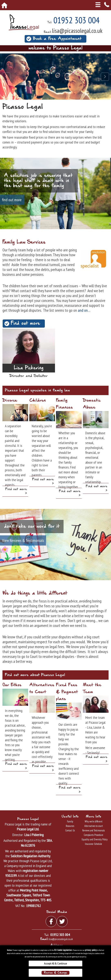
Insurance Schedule (93, 844)
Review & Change (55, 973)
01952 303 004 (76, 20)
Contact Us (70, 830)
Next (105, 77)
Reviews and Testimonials (93, 830)
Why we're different (94, 821)
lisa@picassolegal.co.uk (77, 30)
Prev (6, 77)
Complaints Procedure (93, 835)
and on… (84, 310)
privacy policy (91, 950)
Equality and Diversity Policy (93, 839)
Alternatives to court (94, 826)
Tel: (50, 22)
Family (70, 821)
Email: (48, 32)
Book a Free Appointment (57, 39)
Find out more (25, 323)
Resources (70, 826)
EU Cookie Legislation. (63, 950)
